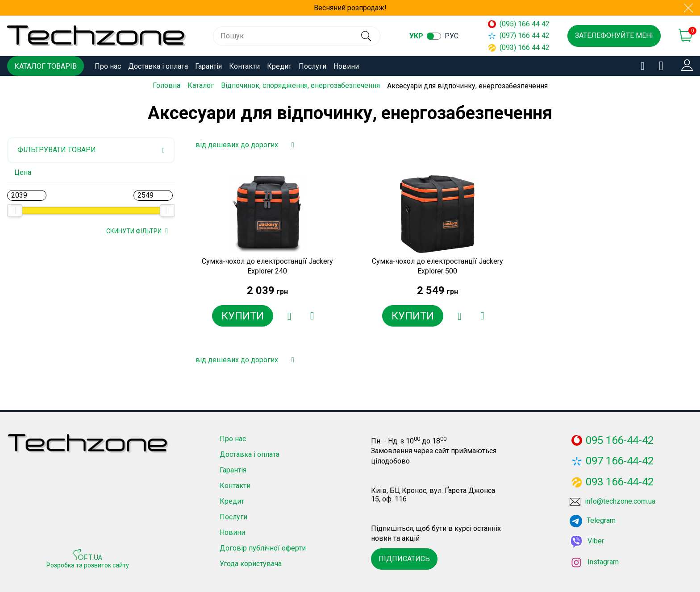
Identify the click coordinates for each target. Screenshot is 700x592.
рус (452, 36)
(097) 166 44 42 (519, 35)
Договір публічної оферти (263, 548)
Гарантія (208, 66)
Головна (167, 85)
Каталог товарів (46, 66)
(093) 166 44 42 (519, 48)
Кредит (279, 66)
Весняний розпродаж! (350, 8)
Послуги (312, 66)
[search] (366, 36)
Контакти (244, 66)
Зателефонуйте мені (614, 35)
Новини (346, 66)
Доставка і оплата (158, 66)
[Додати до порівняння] (312, 316)
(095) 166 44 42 (519, 24)
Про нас (108, 66)
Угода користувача (251, 564)
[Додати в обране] (289, 316)
